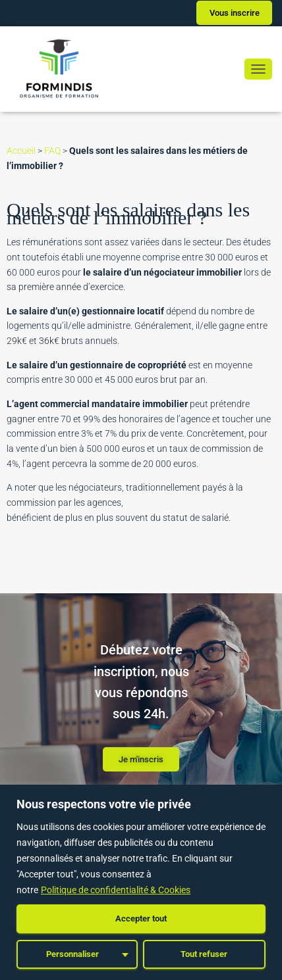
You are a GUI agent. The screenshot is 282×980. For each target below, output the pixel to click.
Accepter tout (141, 919)
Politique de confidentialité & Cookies (116, 890)
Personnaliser (72, 954)
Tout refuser (204, 954)
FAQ (52, 151)
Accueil (21, 151)
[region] (141, 882)
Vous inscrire (235, 13)
